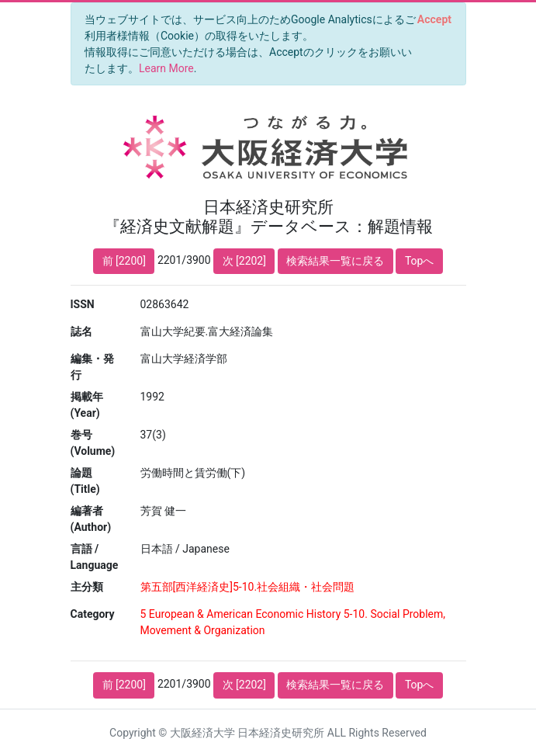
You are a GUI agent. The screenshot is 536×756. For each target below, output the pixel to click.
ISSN (83, 304)
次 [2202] (244, 261)
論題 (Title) (85, 481)
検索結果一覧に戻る (335, 261)
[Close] (434, 19)
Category (93, 614)
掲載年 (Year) (87, 405)
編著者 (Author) (91, 519)
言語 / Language (95, 557)
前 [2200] (124, 261)
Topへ (420, 261)
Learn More (166, 68)
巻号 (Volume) (93, 443)
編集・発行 (92, 367)
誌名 (81, 331)
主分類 (87, 587)
